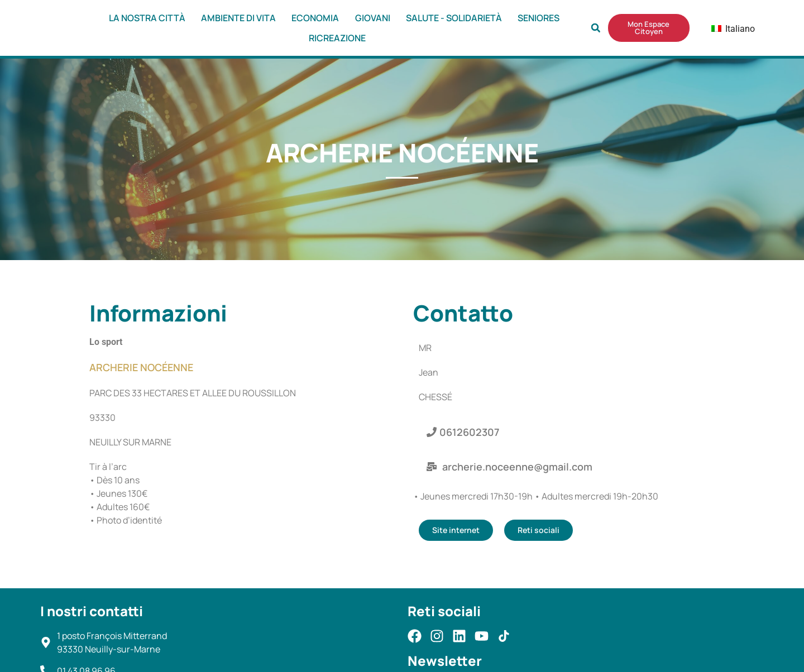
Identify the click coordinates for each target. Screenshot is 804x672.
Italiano (726, 29)
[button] (596, 28)
